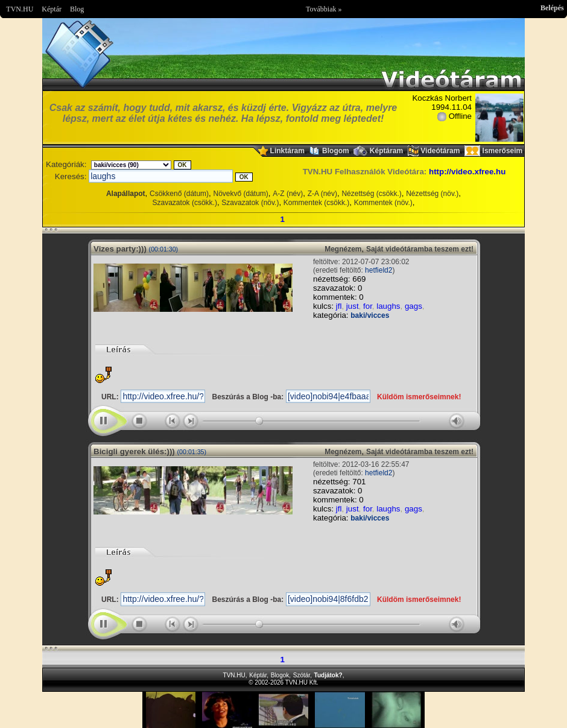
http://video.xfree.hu (467, 172)
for (368, 306)
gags (413, 306)
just (353, 306)
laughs (388, 306)
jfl (339, 306)
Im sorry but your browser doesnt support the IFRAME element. (283, 710)
